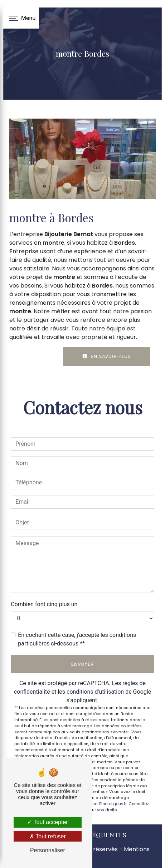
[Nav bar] (21, 18)
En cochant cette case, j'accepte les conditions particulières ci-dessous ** (77, 639)
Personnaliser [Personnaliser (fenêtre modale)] (48, 850)
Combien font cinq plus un (44, 604)
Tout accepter (47, 822)
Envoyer (83, 664)
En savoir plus (107, 356)
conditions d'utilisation (95, 692)
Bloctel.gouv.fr (113, 804)
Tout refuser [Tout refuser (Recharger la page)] (48, 836)
